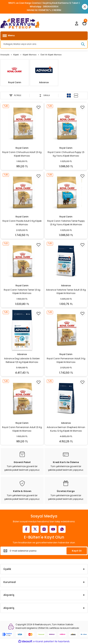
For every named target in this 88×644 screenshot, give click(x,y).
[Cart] (84, 23)
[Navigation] (44, 36)
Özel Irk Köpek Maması (51, 55)
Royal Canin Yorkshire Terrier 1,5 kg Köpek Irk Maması (22, 292)
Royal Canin (22, 148)
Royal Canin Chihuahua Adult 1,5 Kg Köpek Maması (22, 154)
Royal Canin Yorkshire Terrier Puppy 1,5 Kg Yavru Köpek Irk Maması (66, 223)
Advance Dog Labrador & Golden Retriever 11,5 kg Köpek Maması (22, 360)
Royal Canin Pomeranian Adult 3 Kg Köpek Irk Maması (66, 360)
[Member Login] (77, 23)
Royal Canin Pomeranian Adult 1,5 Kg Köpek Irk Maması (22, 429)
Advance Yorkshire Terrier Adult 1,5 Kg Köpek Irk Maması (66, 292)
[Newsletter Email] (44, 551)
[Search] (44, 44)
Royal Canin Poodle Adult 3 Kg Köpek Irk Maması (22, 223)
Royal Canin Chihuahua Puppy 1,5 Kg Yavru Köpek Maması (66, 154)
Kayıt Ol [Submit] (77, 551)
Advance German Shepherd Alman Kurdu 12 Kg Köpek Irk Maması (66, 429)
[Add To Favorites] (39, 107)
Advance (66, 286)
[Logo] (20, 23)
